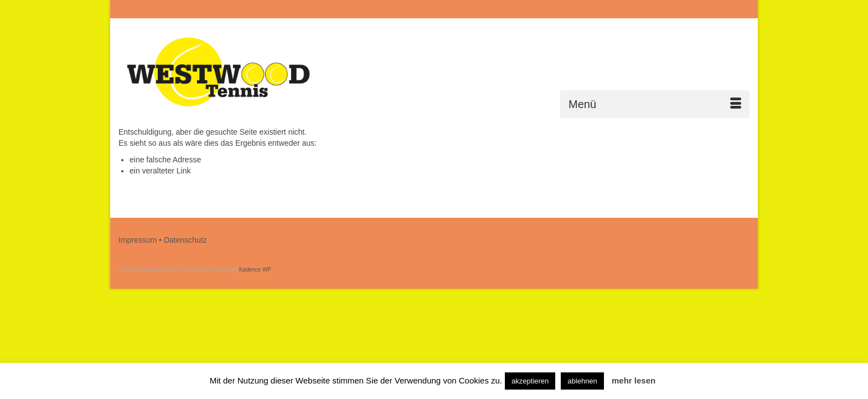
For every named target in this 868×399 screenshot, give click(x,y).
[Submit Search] (629, 9)
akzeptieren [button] (530, 381)
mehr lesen (634, 380)
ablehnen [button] (582, 381)
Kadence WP (255, 270)
